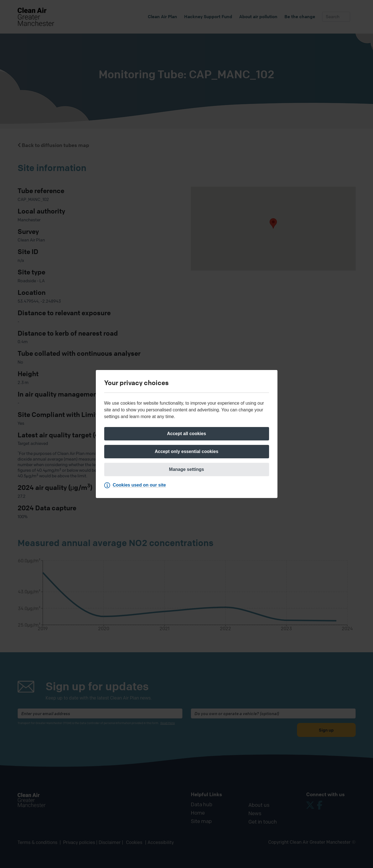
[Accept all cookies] (187, 434)
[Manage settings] (187, 469)
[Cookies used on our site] (136, 485)
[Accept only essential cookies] (187, 452)
